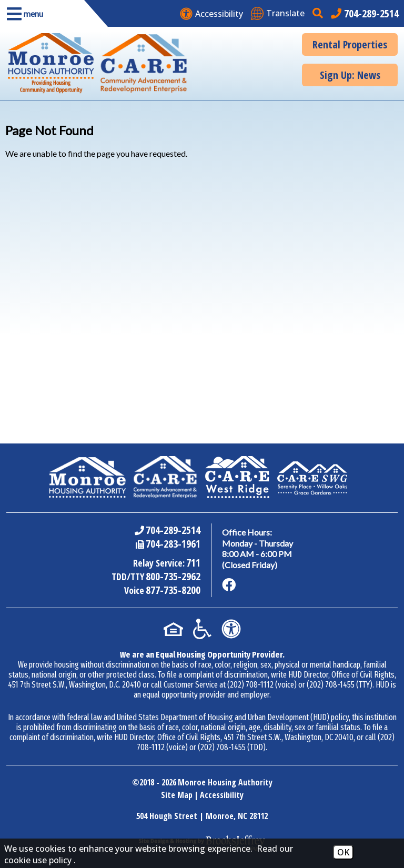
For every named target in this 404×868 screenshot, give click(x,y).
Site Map (177, 795)
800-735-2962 (173, 576)
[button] (42, 13)
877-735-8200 (173, 590)
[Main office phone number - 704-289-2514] (365, 13)
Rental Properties (350, 44)
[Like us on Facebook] (229, 585)
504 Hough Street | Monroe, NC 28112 (202, 816)
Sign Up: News (350, 75)
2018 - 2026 (158, 782)
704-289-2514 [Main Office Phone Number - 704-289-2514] (173, 530)
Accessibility (222, 795)
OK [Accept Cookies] (343, 852)
